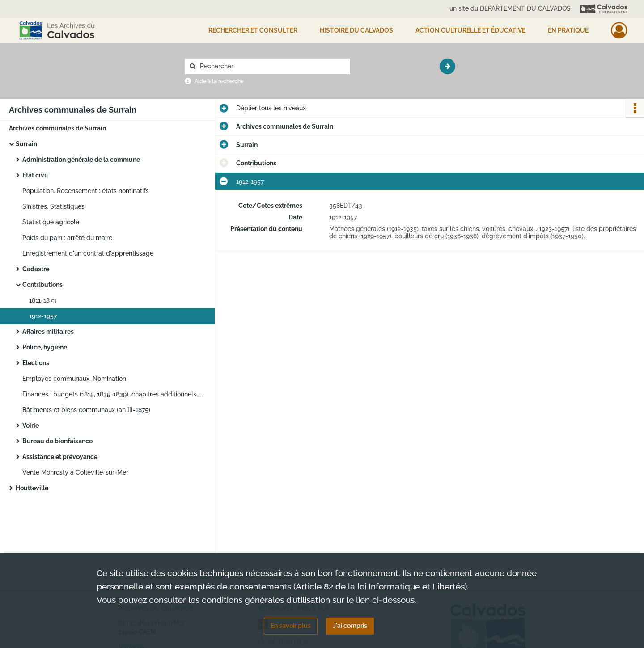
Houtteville (32, 488)
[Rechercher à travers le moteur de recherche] (272, 66)
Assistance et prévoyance (60, 457)
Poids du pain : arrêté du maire (67, 238)
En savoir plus (291, 626)
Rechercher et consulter (253, 30)
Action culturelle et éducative (470, 30)
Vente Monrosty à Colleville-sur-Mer (75, 472)
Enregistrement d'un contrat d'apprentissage (88, 253)
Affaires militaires (48, 332)
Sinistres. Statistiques (53, 206)
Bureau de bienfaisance (57, 441)
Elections (36, 363)
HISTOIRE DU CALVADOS (356, 30)
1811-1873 (43, 300)
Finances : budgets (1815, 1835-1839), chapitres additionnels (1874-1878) (112, 394)
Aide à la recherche (219, 81)
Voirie (31, 425)
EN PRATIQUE (568, 30)
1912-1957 (43, 316)
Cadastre (36, 269)
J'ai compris (350, 626)
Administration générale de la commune (81, 160)
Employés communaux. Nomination (74, 379)
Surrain (26, 144)
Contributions (42, 285)
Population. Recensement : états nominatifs (86, 191)
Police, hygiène (45, 347)
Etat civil (35, 175)
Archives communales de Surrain (57, 128)
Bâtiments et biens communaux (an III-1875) (86, 410)
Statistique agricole (51, 222)
